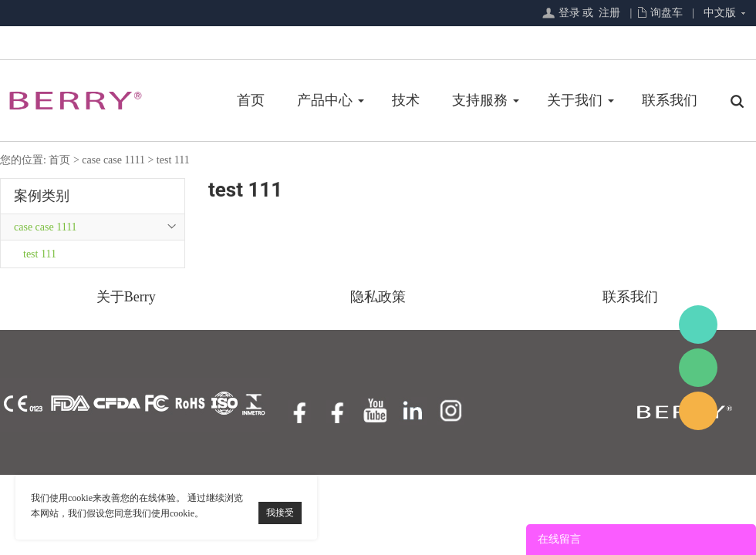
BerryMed (698, 325)
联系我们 (670, 100)
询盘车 (667, 13)
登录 (569, 13)
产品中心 (325, 100)
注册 (609, 13)
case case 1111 (113, 160)
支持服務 (480, 100)
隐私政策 (378, 297)
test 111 (173, 160)
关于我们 (575, 100)
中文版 (720, 13)
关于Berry (126, 297)
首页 (251, 100)
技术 (406, 100)
